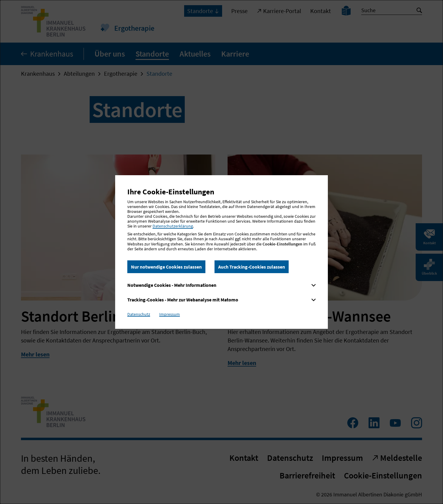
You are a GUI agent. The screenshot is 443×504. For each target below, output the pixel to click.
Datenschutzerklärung (173, 226)
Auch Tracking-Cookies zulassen (252, 267)
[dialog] (222, 252)
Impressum (170, 314)
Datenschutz (139, 314)
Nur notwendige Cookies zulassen (166, 267)
